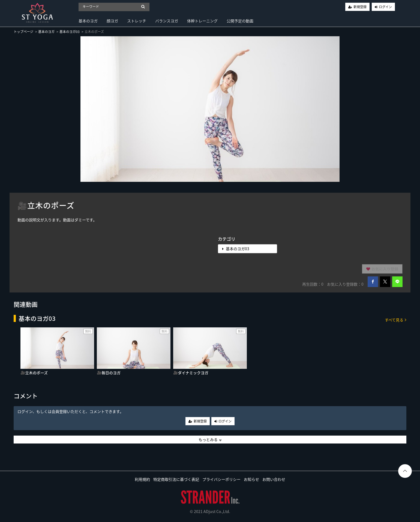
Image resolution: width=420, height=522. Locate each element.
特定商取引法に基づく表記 (176, 479)
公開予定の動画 (240, 21)
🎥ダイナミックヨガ (191, 373)
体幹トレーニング (202, 21)
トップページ (23, 32)
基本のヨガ (88, 21)
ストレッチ (137, 21)
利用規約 (142, 479)
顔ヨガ (112, 21)
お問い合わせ (274, 479)
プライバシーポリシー (221, 479)
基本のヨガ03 (70, 32)
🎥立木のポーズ (34, 373)
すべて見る (396, 320)
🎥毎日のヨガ (109, 373)
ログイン (385, 7)
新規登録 (360, 7)
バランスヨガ (167, 21)
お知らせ (251, 479)
